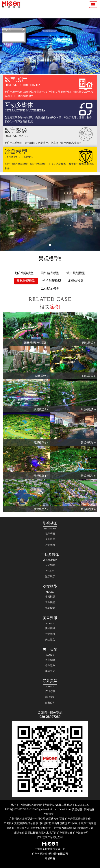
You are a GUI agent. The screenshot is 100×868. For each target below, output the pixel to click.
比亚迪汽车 (52, 819)
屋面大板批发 (38, 828)
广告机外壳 (10, 823)
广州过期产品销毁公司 (50, 837)
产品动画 (50, 545)
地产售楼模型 (24, 273)
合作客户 (50, 666)
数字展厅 (50, 577)
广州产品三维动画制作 (78, 819)
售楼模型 (50, 597)
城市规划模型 (76, 273)
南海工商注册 (88, 823)
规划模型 (50, 608)
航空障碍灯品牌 (26, 823)
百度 (62, 819)
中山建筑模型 (60, 823)
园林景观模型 (26, 281)
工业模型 (50, 602)
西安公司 (50, 703)
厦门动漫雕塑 (44, 823)
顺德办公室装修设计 (18, 828)
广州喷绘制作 (65, 833)
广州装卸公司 (81, 833)
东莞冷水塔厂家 (47, 833)
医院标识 (33, 833)
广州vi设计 (74, 823)
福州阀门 (73, 828)
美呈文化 (50, 671)
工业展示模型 (50, 289)
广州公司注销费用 (56, 828)
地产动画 (50, 534)
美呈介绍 (50, 660)
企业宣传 (50, 539)
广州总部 (50, 691)
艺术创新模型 (52, 281)
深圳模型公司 (86, 828)
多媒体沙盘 (76, 281)
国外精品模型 (50, 273)
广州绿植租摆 (19, 833)
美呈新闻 (50, 628)
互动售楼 (50, 565)
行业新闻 (50, 634)
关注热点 (50, 640)
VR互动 (50, 571)
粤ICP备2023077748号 (17, 810)
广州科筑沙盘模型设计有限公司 (27, 819)
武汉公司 (50, 697)
